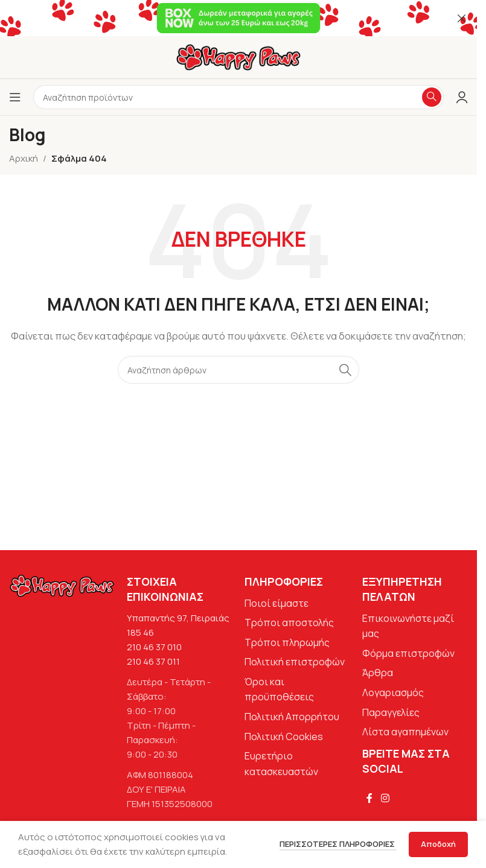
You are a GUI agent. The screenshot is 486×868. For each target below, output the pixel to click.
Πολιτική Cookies (284, 737)
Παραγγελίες (391, 712)
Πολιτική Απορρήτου (292, 717)
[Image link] (62, 585)
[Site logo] (238, 56)
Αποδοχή (438, 844)
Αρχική (24, 158)
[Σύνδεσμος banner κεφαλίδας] (238, 18)
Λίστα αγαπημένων (405, 732)
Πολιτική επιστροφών (295, 662)
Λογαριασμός (393, 692)
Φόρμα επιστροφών (408, 653)
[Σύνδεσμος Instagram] (385, 798)
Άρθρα (378, 673)
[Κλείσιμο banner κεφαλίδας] (462, 18)
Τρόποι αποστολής (289, 622)
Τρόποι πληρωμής (287, 642)
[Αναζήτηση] (238, 370)
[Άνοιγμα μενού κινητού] (15, 97)
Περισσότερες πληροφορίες (338, 844)
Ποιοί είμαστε (277, 603)
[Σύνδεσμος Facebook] (369, 798)
